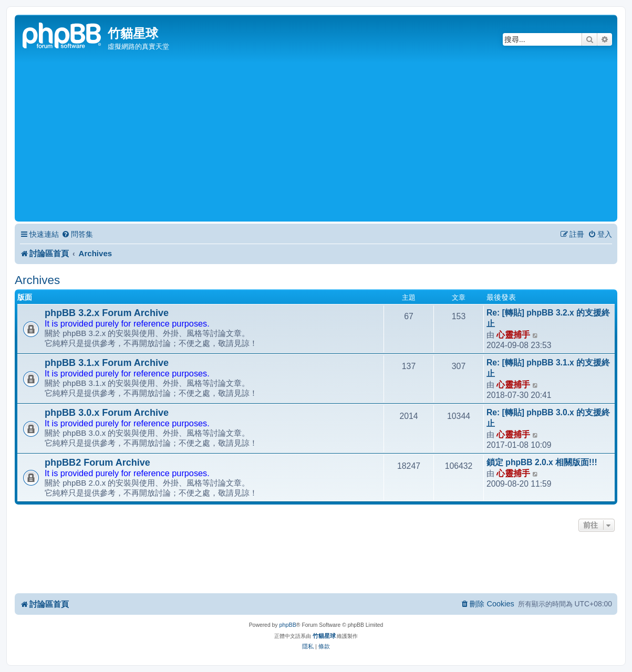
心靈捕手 (513, 335)
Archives (37, 280)
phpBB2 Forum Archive (97, 463)
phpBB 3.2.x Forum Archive (107, 313)
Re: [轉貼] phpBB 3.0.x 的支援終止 (548, 418)
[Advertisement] (316, 140)
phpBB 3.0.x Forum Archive (107, 413)
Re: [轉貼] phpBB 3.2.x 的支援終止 (548, 318)
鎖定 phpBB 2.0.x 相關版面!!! (542, 462)
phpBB (287, 625)
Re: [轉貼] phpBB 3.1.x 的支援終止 (548, 368)
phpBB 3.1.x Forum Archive (107, 363)
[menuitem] (77, 234)
